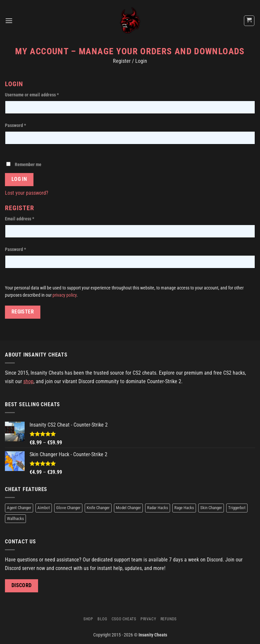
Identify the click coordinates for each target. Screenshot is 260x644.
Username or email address (32, 95)
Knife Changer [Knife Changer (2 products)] (98, 508)
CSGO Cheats (124, 619)
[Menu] (9, 21)
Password (15, 125)
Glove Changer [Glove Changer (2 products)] (68, 508)
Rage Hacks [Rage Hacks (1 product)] (184, 508)
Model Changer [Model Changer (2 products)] (128, 508)
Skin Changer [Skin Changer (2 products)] (211, 508)
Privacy (148, 619)
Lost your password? (27, 193)
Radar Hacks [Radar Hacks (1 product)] (158, 508)
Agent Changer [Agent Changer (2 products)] (19, 508)
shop (28, 381)
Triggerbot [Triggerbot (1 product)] (237, 508)
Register (23, 312)
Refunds (169, 619)
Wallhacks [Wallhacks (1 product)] (15, 519)
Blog (102, 619)
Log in (19, 179)
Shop (88, 619)
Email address (20, 219)
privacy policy (65, 295)
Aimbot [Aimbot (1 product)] (44, 508)
